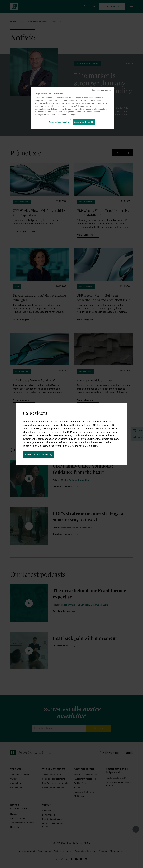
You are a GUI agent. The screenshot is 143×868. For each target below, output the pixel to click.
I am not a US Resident (36, 455)
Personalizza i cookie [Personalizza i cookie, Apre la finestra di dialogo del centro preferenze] (59, 122)
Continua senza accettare (102, 90)
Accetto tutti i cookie (84, 122)
